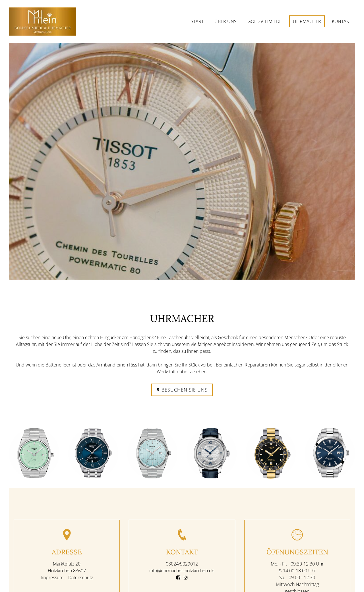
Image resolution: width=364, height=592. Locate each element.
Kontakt (342, 21)
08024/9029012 (182, 564)
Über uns (226, 21)
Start (197, 21)
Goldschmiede (265, 21)
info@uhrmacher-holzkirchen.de (182, 570)
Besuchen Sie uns (182, 390)
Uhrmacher (307, 21)
